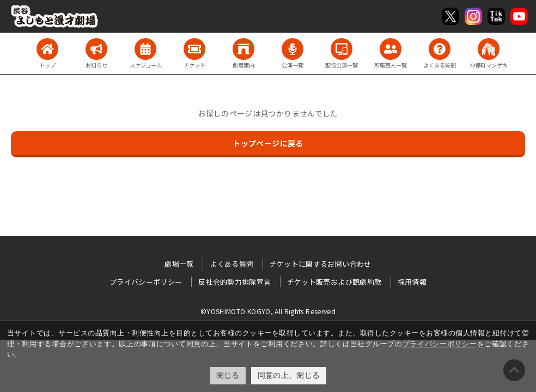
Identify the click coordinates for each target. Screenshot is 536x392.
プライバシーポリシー (440, 344)
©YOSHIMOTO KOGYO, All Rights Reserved (268, 311)
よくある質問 (232, 264)
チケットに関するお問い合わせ (321, 264)
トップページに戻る (268, 143)
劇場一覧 (179, 264)
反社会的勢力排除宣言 (235, 282)
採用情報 (412, 282)
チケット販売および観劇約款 (334, 282)
